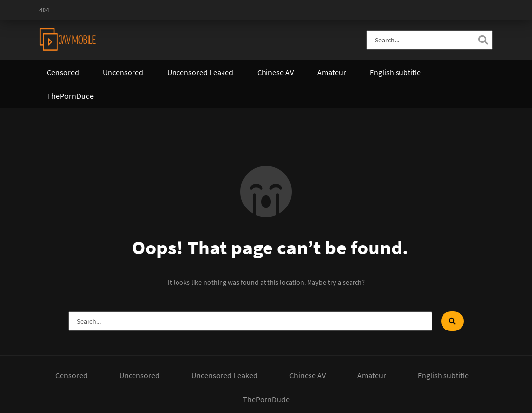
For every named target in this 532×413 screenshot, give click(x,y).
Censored (63, 72)
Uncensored (123, 72)
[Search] (483, 40)
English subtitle (395, 72)
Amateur (332, 72)
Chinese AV (275, 72)
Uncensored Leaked (200, 72)
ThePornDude (70, 96)
